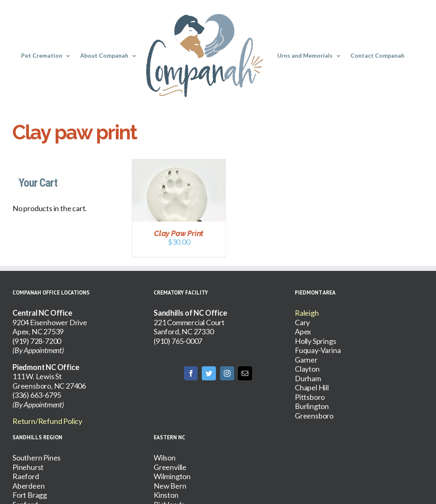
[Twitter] (209, 373)
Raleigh (307, 313)
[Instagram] (227, 373)
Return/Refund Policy (47, 421)
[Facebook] (191, 373)
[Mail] (245, 373)
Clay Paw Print (179, 233)
